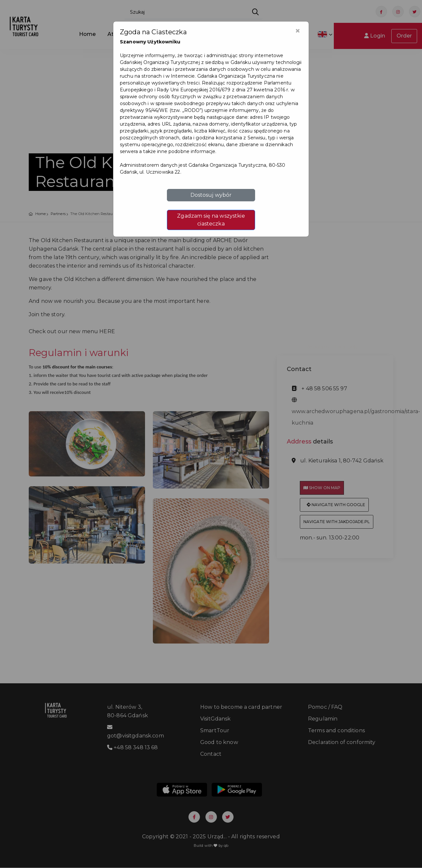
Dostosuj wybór (211, 195)
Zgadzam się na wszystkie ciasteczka (211, 220)
